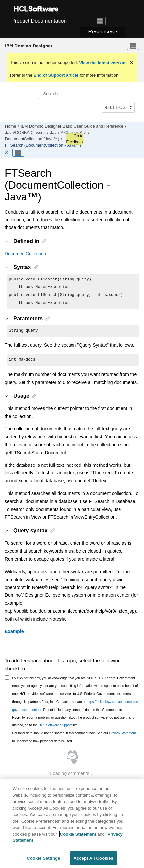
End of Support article (56, 75)
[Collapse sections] (7, 153)
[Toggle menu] (133, 46)
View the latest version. (102, 63)
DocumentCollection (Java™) (32, 139)
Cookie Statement (78, 837)
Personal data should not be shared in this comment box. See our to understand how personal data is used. (74, 741)
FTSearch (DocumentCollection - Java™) (43, 145)
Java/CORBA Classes (25, 133)
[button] (7, 241)
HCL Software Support (55, 729)
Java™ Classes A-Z (68, 133)
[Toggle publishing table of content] (18, 153)
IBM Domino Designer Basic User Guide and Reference (72, 126)
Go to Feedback (75, 139)
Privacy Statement (122, 737)
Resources (101, 32)
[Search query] (88, 94)
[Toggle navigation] (100, 21)
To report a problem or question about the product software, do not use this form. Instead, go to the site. (76, 726)
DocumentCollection (25, 254)
